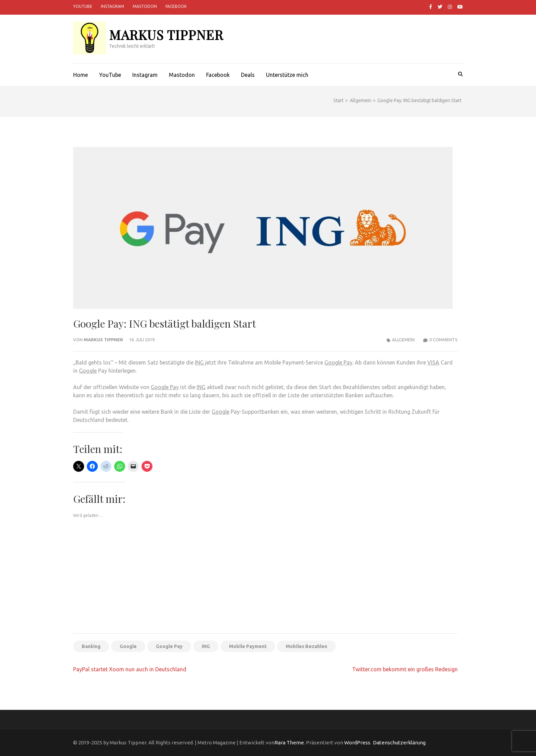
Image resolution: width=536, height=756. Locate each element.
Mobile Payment (248, 646)
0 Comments (444, 340)
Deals (248, 75)
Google (88, 371)
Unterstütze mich (287, 75)
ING (201, 387)
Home (81, 75)
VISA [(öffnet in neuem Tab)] (433, 362)
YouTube (83, 6)
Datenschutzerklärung (399, 743)
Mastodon (145, 6)
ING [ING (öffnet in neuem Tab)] (199, 362)
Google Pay (338, 362)
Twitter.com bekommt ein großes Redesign (405, 669)
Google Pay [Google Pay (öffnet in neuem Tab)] (165, 387)
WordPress (357, 743)
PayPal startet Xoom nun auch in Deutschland (130, 669)
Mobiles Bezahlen (306, 646)
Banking (91, 646)
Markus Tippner (166, 35)
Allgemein (403, 340)
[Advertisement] (265, 577)
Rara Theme (289, 743)
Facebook (176, 6)
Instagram (112, 6)
